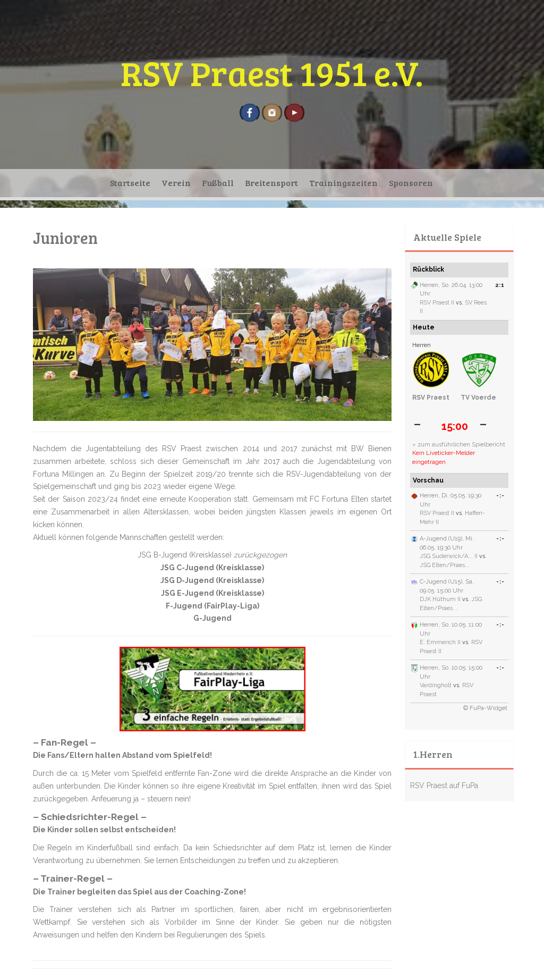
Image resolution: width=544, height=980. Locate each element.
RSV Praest (431, 398)
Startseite (130, 183)
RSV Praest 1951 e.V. (272, 72)
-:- (500, 496)
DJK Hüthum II (440, 599)
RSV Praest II (437, 303)
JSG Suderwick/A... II (449, 556)
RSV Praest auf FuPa (444, 785)
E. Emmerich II (440, 642)
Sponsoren (411, 183)
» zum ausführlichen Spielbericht (459, 445)
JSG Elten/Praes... (445, 565)
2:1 (500, 285)
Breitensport (271, 183)
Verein (176, 183)
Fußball (218, 183)
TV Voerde (478, 398)
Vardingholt (436, 685)
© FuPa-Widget (485, 708)
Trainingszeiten (343, 183)
